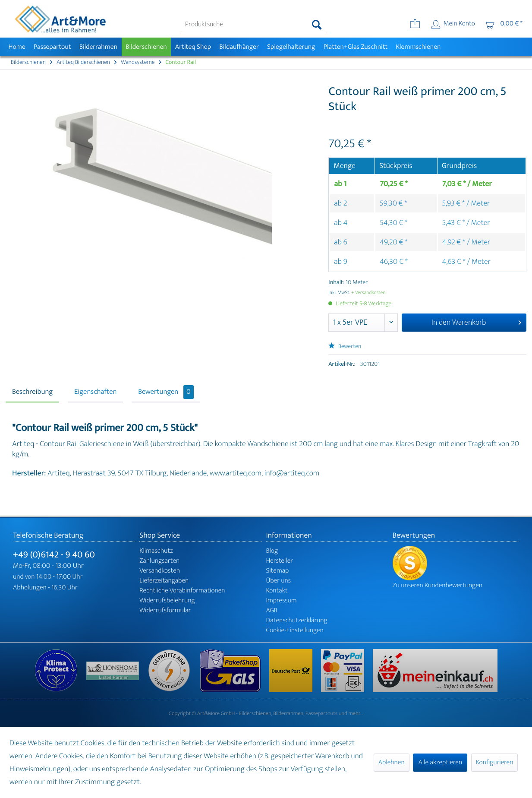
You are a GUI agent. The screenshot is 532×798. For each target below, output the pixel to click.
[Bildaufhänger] (239, 47)
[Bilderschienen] (146, 47)
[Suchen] (317, 25)
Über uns (279, 581)
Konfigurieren (494, 762)
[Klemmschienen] (418, 47)
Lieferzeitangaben (164, 581)
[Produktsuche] (253, 25)
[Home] (17, 47)
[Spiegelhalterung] (291, 47)
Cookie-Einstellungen (295, 630)
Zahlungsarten (159, 561)
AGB (272, 610)
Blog (272, 551)
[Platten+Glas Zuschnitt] (356, 47)
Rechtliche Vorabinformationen (182, 591)
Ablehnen (392, 762)
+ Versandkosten (368, 293)
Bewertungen (166, 392)
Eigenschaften (95, 392)
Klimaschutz (156, 551)
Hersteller (280, 561)
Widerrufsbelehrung (167, 600)
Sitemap (278, 571)
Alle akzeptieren (440, 762)
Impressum (282, 600)
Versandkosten (160, 571)
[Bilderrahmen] (98, 47)
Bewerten (345, 347)
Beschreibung (32, 392)
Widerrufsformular (165, 610)
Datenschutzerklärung (297, 620)
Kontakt (277, 591)
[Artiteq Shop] (193, 47)
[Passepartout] (52, 47)
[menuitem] (253, 25)
